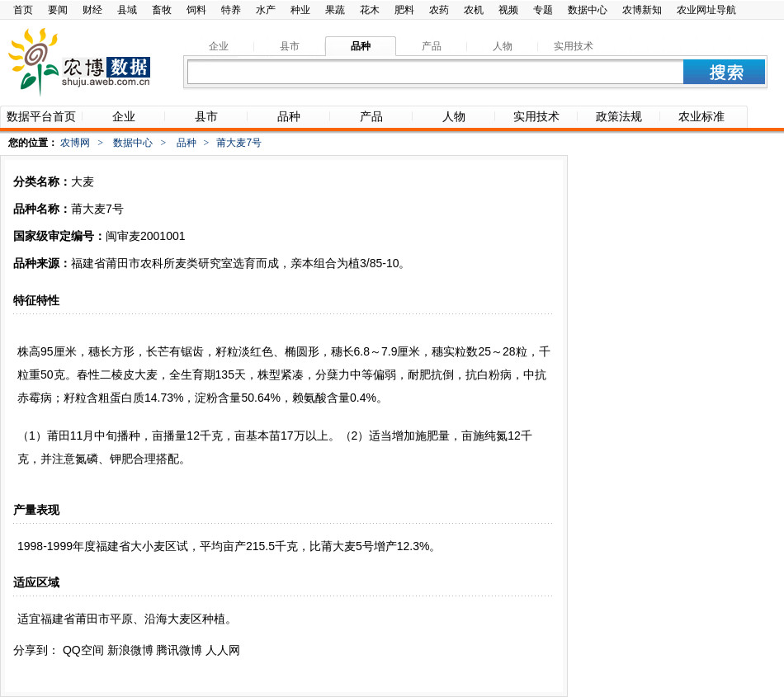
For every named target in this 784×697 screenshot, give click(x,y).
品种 (187, 143)
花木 (370, 10)
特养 (231, 10)
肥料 (404, 10)
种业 (300, 10)
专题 (543, 10)
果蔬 (335, 10)
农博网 (75, 143)
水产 (266, 10)
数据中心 (588, 10)
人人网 (223, 650)
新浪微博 (130, 650)
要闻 (58, 10)
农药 (439, 10)
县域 (127, 10)
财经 (92, 10)
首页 (23, 10)
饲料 (196, 10)
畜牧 (162, 10)
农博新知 (642, 10)
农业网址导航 (706, 10)
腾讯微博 (179, 650)
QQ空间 (83, 650)
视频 (508, 10)
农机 (474, 10)
